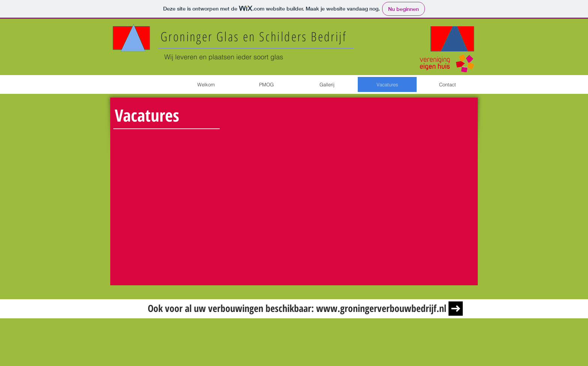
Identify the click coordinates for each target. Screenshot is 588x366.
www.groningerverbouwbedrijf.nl (381, 308)
